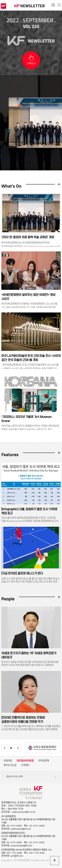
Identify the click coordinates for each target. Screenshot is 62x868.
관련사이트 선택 (31, 776)
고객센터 (25, 765)
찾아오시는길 (10, 765)
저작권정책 (44, 761)
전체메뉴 (59, 5)
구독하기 (31, 64)
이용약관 (8, 761)
